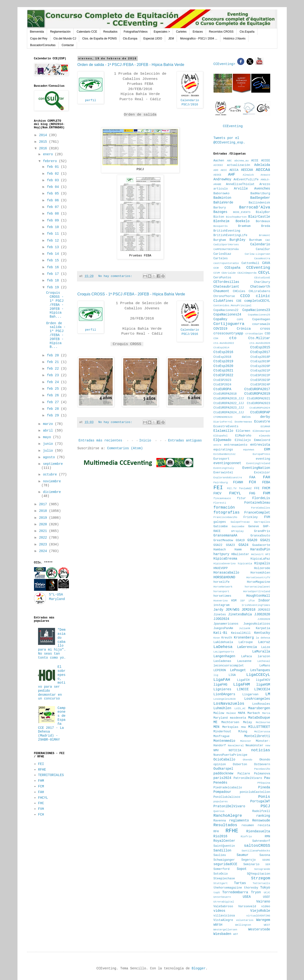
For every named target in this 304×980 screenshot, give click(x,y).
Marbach (254, 713)
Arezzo (265, 184)
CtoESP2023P (260, 380)
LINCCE (243, 689)
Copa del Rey (39, 39)
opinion (220, 764)
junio (49, 444)
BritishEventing (227, 231)
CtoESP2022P (260, 376)
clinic (263, 296)
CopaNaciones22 (226, 310)
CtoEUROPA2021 (258, 399)
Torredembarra (235, 892)
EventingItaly (224, 468)
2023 (44, 544)
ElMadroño (243, 436)
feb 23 (54, 375)
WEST (267, 925)
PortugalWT (260, 801)
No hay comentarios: (116, 276)
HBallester (240, 554)
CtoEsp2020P (260, 366)
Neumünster (254, 746)
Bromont (265, 235)
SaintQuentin (224, 846)
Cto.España (247, 32)
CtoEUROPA (223, 389)
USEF (266, 897)
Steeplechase (224, 879)
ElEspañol (221, 436)
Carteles (181, 32)
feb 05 (54, 194)
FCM (41, 786)
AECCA (234, 170)
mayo (48, 437)
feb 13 (54, 247)
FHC (41, 803)
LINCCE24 (262, 689)
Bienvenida (37, 32)
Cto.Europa (130, 39)
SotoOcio (221, 874)
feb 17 (54, 274)
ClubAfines (223, 301)
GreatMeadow (223, 540)
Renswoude (261, 820)
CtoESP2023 (223, 380)
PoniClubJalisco (227, 797)
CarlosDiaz (223, 254)
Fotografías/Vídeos (135, 32)
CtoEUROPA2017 (257, 389)
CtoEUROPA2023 (258, 403)
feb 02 (54, 174)
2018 (44, 511)
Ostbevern (262, 764)
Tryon (256, 892)
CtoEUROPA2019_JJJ (229, 399)
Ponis (264, 797)
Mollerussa (262, 732)
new (268, 746)
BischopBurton (236, 217)
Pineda (264, 787)
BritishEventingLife (231, 235)
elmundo (265, 436)
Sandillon (223, 850)
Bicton (219, 217)
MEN (216, 727)
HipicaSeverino (225, 564)
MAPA (242, 713)
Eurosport (222, 459)
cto (233, 338)
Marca (266, 713)
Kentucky (262, 633)
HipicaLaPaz (260, 559)
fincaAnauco (222, 498)
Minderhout (223, 732)
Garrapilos (262, 522)
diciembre (52, 492)
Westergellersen (225, 930)
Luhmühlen (223, 708)
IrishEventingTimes (256, 605)
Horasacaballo (226, 573)
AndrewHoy (223, 179)
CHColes (239, 291)
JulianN (245, 628)
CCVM (217, 273)
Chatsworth (260, 287)
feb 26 (54, 395)
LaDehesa (223, 647)
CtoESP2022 (223, 375)
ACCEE (266, 161)
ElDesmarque (261, 431)
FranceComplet (257, 513)
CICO (245, 296)
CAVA (266, 263)
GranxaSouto (260, 536)
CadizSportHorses (226, 245)
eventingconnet (227, 463)
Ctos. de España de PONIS (99, 39)
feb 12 (54, 241)
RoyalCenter (224, 841)
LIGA (232, 675)
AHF (232, 175)
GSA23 (231, 545)
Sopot (242, 869)
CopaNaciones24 (227, 315)
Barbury (220, 208)
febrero (51, 161)
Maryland (221, 718)
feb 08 (54, 214)
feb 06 (54, 200)
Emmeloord (262, 440)
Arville (241, 189)
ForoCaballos (261, 508)
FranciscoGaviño (225, 517)
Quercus (219, 811)
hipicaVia (245, 564)
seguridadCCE (225, 864)
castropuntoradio (226, 263)
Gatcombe (221, 527)
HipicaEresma (225, 559)
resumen (248, 825)
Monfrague (222, 736)
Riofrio (246, 837)
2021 (44, 531)
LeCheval (264, 661)
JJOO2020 (262, 614)
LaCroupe (246, 642)
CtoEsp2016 (223, 352)
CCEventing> (225, 64)
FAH (41, 792)
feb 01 (54, 167)
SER (268, 864)
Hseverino (221, 601)
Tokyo (265, 888)
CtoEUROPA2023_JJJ (229, 408)
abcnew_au (241, 161)
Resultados (110, 32)
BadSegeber (260, 198)
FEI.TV (232, 488)
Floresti (220, 503)
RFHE (42, 770)
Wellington (243, 925)
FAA (252, 477)
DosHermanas (243, 422)
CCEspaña (232, 268)
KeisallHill (241, 633)
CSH (216, 338)
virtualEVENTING (258, 916)
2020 (44, 524)
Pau (267, 778)
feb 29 (54, 415)
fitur (241, 498)
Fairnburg (221, 483)
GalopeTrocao (240, 522)
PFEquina (264, 783)
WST (236, 934)
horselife (222, 582)
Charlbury (262, 282)
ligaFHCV (263, 680)
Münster (246, 741)
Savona (265, 855)
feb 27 (54, 402)
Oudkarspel (223, 769)
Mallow (219, 713)
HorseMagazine (258, 582)
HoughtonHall (258, 596)
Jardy (218, 610)
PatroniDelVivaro (248, 778)
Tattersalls (261, 883)
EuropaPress (261, 454)
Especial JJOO (153, 39)
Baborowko (222, 194)
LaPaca (246, 656)
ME (216, 722)
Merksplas (230, 727)
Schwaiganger (224, 860)
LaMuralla (261, 652)
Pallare (244, 774)
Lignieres (223, 689)
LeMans (265, 666)
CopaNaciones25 (259, 315)
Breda (266, 226)
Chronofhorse (224, 296)
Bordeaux (263, 221)
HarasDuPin (260, 549)
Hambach (220, 550)
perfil (91, 100)
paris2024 (223, 778)
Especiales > (162, 32)
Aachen (219, 161)
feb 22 (54, 369)
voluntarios (245, 920)
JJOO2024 (221, 619)
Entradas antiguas (185, 440)
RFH (216, 832)
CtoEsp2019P (260, 362)
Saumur (243, 855)
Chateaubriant (226, 287)
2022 (44, 538)
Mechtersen (230, 722)
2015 (44, 142)
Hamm (238, 550)
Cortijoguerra (229, 324)
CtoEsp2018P (260, 357)
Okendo (248, 760)
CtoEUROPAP (260, 412)
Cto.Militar (259, 338)
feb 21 (54, 362)
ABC (229, 161)
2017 (44, 504)
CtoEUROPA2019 (257, 394)
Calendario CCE (87, 32)
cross (265, 329)
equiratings (223, 450)
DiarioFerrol (223, 422)
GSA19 (240, 540)
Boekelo (242, 221)
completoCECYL (257, 301)
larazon (264, 656)
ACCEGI (218, 165)
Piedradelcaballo (228, 788)
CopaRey (221, 319)
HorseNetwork (223, 587)
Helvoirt (257, 554)
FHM (41, 781)
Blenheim (221, 221)
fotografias (227, 512)
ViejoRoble (260, 911)
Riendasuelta (258, 831)
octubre (51, 475)
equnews (249, 450)
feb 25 (54, 389)
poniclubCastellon (255, 792)
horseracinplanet (257, 587)
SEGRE (266, 860)
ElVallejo (243, 440)
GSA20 (252, 540)
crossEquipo (254, 334)
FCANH (238, 482)
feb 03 (54, 180)
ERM (267, 449)
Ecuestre (262, 422)
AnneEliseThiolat (240, 184)
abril (49, 431)
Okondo (265, 760)
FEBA (266, 482)
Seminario (251, 864)
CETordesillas (226, 282)
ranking (263, 816)
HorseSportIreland (257, 591)
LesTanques (260, 670)
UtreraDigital (224, 902)
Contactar (68, 45)
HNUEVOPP (221, 568)
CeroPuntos (223, 278)
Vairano (263, 902)
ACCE (255, 161)
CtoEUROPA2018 (225, 394)
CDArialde (229, 273)
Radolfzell (261, 811)
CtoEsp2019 (223, 361)
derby (265, 417)
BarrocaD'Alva (255, 207)
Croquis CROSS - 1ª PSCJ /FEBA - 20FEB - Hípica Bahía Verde (131, 294)
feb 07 (54, 207)
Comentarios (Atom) (125, 448)
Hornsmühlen (260, 573)
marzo (49, 424)
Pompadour (223, 792)
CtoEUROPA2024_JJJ (229, 413)
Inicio (145, 440)
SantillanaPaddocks (256, 851)
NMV (216, 751)
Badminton (223, 198)
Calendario (260, 244)
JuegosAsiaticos (257, 624)
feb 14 (54, 254)
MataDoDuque (259, 718)
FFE (257, 488)
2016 (44, 148)
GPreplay (237, 531)
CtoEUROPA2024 (260, 408)
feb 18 (54, 281)
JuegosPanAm (223, 628)
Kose (217, 638)
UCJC (267, 893)
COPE (240, 319)
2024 (44, 551)
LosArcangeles (257, 699)
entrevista (260, 445)
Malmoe (231, 713)
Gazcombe (238, 527)
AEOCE (218, 175)
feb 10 (54, 227)
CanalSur (263, 249)
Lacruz (264, 642)
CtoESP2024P (260, 385)
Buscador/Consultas (43, 45)
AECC (224, 170)
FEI (41, 764)
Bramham (244, 226)
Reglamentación (60, 32)
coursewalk (261, 324)
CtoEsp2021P (260, 371)
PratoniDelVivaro (229, 806)
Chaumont (221, 291)
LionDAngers (224, 694)
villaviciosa (224, 916)
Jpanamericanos (226, 624)
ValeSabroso (223, 907)
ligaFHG (221, 685)
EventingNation (256, 468)
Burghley (238, 240)
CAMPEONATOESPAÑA (226, 249)
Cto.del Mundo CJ (65, 39)
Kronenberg (244, 638)
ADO (216, 170)
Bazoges (221, 212)
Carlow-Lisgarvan (257, 254)
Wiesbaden (223, 934)
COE (239, 301)
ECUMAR (265, 427)
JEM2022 (264, 610)
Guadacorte (261, 545)
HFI (268, 554)
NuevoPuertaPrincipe (231, 755)
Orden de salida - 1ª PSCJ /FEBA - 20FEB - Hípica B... (56, 335)
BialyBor (263, 212)
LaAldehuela (223, 642)
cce (216, 268)
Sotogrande (262, 869)
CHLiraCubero (259, 291)
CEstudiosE (262, 278)
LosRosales (261, 704)
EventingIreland (258, 463)
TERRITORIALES (51, 775)
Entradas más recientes (101, 440)
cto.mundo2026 (260, 343)
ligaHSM (263, 685)
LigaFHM (242, 684)
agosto (50, 457)
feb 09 (54, 220)
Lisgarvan (250, 695)
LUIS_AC (240, 708)
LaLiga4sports (224, 652)
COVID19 (221, 329)
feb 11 (54, 234)
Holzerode (262, 568)
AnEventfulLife (246, 180)
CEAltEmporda (247, 273)
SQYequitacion (258, 874)
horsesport (221, 591)
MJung (243, 732)
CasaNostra (262, 259)
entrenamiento (236, 445)
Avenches (262, 189)
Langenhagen (224, 656)
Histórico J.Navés (234, 39)
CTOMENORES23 (223, 417)
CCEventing (233, 126)
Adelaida (262, 165)
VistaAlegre (223, 920)
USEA (247, 897)
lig (216, 675)
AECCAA (247, 170)
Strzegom (261, 878)
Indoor (264, 600)
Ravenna (220, 821)
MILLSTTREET (259, 727)
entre (218, 445)
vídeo (266, 907)
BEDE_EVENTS (242, 212)
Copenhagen (261, 319)
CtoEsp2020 (223, 366)
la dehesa (263, 638)
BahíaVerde (223, 203)
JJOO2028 (264, 619)
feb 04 (54, 187)
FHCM (266, 488)
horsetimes (223, 596)
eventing (263, 459)
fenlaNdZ (245, 488)
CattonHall (250, 263)
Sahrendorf (261, 841)
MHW (243, 727)
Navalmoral (236, 746)
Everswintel (223, 473)
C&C (268, 240)
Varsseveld (247, 907)
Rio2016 (221, 836)
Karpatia (263, 628)
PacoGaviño (262, 769)
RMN (268, 837)
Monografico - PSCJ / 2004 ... (199, 39)
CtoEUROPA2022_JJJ (229, 403)
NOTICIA (235, 751)
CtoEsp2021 (223, 371)
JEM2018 (249, 610)
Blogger (199, 968)
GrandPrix (262, 531)
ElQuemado (223, 440)
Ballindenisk (259, 203)
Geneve (254, 527)
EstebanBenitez (225, 454)
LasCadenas (223, 661)
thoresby (251, 888)
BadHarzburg (260, 194)
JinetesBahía (240, 614)
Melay (248, 722)
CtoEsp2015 (260, 347)
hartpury (221, 554)
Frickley (251, 517)
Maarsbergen (259, 708)
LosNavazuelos (229, 704)
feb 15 (54, 260)
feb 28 (54, 409)
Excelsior (262, 473)
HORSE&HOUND (224, 577)
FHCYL (43, 798)
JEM (171, 39)
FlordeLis (261, 498)
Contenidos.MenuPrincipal (233, 306)
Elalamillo (223, 431)
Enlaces (198, 32)
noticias (261, 750)
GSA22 (218, 545)
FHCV (218, 493)
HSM (234, 601)
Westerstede (259, 929)
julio (49, 451)
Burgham (220, 240)
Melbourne (263, 722)
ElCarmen (243, 431)
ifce (252, 601)
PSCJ (265, 806)
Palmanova (262, 774)
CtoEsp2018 (223, 357)
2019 (44, 518)
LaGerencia (247, 647)
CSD (268, 334)
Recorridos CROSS (221, 32)
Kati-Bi (221, 633)
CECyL (264, 273)
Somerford (222, 869)
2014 (44, 135)
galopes (220, 522)
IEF (243, 601)
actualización (239, 165)
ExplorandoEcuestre (228, 478)
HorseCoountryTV (258, 578)
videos (219, 911)
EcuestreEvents (226, 427)
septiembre (53, 464)
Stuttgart (221, 883)
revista (264, 825)
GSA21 (265, 540)
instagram (222, 605)
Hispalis (262, 563)
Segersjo (248, 860)
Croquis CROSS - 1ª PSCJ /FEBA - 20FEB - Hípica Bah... (55, 305)
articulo (221, 189)
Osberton (240, 764)
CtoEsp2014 (221, 348)
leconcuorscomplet (229, 666)
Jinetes (220, 615)
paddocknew (223, 773)
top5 (217, 893)
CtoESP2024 (223, 385)
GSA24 (244, 545)
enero (49, 154)
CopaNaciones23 (256, 310)
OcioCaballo (224, 760)
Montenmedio (224, 741)
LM (268, 694)
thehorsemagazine (228, 888)
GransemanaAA (225, 535)
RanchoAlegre (228, 816)
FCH (41, 815)
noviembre (52, 481)
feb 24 (54, 382)
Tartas (240, 883)
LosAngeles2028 (225, 699)
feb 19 (54, 287)
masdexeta (238, 718)
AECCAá (263, 170)
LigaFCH (243, 680)
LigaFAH (222, 680)
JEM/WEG (233, 610)
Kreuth (227, 638)
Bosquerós (221, 226)
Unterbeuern (222, 897)
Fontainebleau (257, 503)
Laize (266, 647)
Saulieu (220, 855)
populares (221, 802)
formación (224, 507)
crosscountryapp (228, 333)
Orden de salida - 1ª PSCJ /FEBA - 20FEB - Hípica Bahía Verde (131, 65)
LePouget (238, 670)
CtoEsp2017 (260, 352)
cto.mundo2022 (224, 343)
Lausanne (244, 661)
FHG (252, 493)
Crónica (244, 329)
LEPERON (220, 670)
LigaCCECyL (258, 675)
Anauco (265, 175)
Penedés (221, 783)
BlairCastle (259, 217)
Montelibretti (257, 736)
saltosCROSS (257, 846)
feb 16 (54, 267)
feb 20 (54, 355)
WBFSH (218, 925)
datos (246, 417)
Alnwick (248, 175)
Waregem (263, 920)
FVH (41, 809)
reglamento (239, 820)
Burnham (255, 240)
